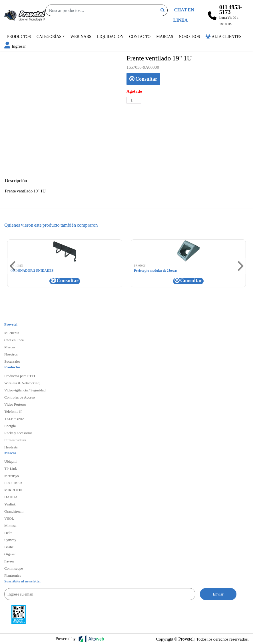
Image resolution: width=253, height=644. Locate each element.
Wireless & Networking (22, 383)
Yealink (10, 504)
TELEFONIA (15, 419)
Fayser (9, 561)
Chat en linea (14, 340)
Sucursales (12, 361)
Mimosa (10, 525)
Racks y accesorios (18, 433)
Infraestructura (15, 440)
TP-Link (11, 468)
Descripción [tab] (16, 180)
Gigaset (10, 554)
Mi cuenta (12, 333)
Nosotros (189, 36)
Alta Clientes (223, 36)
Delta (8, 533)
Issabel (9, 547)
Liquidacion (110, 36)
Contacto (140, 36)
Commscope (14, 568)
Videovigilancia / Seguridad (25, 390)
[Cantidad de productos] (134, 100)
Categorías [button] (49, 36)
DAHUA (11, 497)
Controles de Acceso (20, 397)
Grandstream (14, 511)
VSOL (9, 518)
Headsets (11, 447)
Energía (10, 426)
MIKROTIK (14, 490)
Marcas (165, 36)
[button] (15, 46)
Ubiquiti (10, 461)
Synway (10, 540)
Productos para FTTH (20, 376)
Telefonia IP (13, 411)
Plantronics (13, 575)
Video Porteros (15, 404)
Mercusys (12, 476)
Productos (19, 36)
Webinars (81, 36)
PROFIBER (13, 483)
